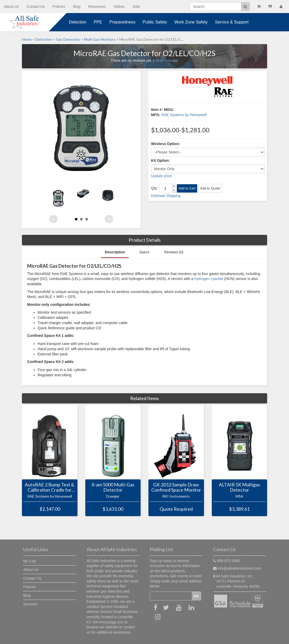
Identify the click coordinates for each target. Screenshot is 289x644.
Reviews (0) (174, 252)
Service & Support (232, 22)
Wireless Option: (165, 144)
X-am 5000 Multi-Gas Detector (113, 487)
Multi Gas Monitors (100, 39)
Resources (97, 7)
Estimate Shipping (166, 196)
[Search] (215, 7)
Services (30, 604)
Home (27, 39)
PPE (98, 22)
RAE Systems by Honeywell (184, 115)
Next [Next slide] (109, 219)
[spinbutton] (165, 188)
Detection (78, 22)
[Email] (171, 596)
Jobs (136, 7)
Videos (119, 7)
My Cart (30, 561)
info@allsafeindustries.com (239, 568)
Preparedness (122, 22)
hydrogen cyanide (209, 279)
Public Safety (155, 22)
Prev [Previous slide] (53, 219)
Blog (77, 7)
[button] (174, 186)
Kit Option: (160, 160)
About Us (11, 7)
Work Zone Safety (191, 22)
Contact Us (36, 7)
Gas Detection (68, 39)
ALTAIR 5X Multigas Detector (239, 487)
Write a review (166, 61)
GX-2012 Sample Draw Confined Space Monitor (176, 487)
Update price (161, 176)
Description (115, 252)
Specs (144, 252)
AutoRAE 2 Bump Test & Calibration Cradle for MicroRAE (50, 487)
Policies (59, 7)
